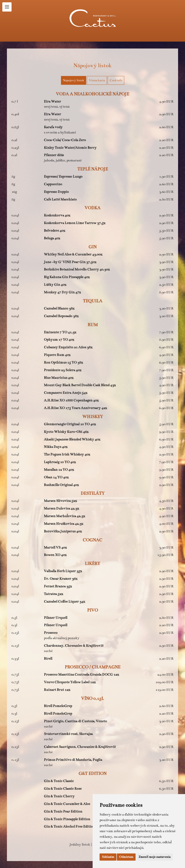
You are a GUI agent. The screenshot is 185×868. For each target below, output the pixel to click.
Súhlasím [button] (108, 857)
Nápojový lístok (74, 80)
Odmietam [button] (126, 857)
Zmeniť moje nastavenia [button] (155, 857)
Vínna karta (97, 80)
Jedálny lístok (80, 844)
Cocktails (116, 80)
